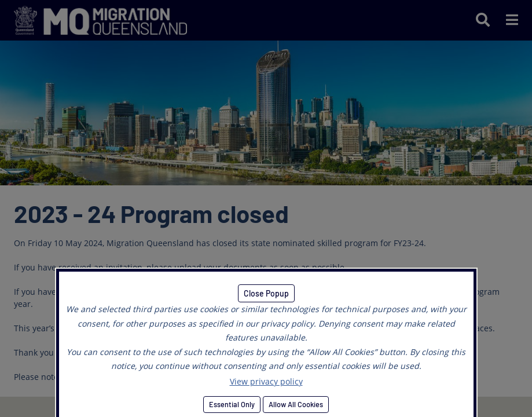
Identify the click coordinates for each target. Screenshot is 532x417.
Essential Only (232, 404)
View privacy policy (266, 381)
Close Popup (266, 293)
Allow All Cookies (296, 404)
